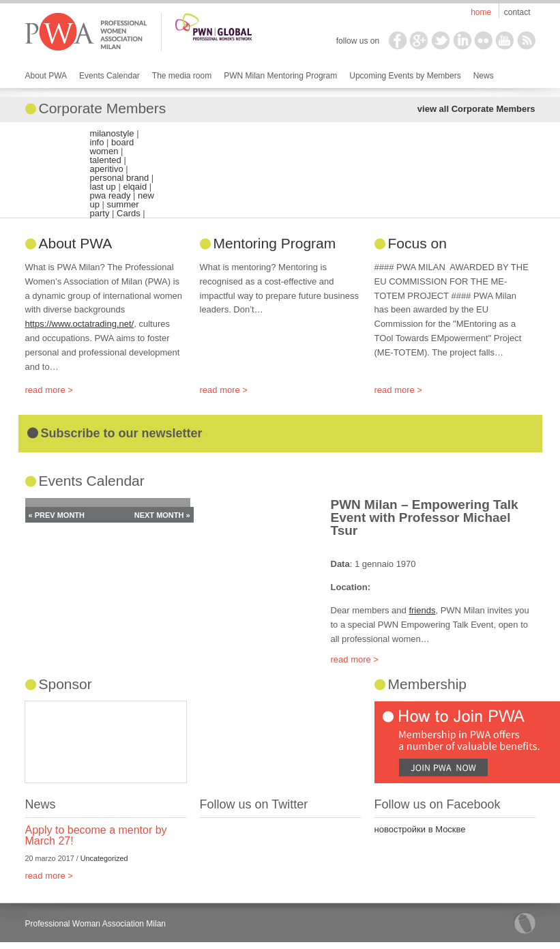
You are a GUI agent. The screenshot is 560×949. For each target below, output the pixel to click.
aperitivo (107, 169)
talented (106, 160)
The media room (182, 76)
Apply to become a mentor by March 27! (96, 835)
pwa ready (110, 195)
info (97, 142)
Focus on (417, 243)
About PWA (46, 76)
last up (103, 187)
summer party (115, 209)
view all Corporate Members (476, 109)
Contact (517, 12)
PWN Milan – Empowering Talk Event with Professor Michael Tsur (425, 517)
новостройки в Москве (420, 829)
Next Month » (162, 515)
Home (481, 12)
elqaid (135, 187)
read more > (49, 390)
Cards (129, 213)
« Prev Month (57, 515)
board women (112, 147)
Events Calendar (109, 76)
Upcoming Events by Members (405, 76)
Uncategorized (104, 858)
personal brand (120, 178)
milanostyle (112, 133)
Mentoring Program (275, 243)
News (484, 76)
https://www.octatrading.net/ (80, 324)
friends (422, 610)
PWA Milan (86, 32)
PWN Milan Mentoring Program (280, 76)
